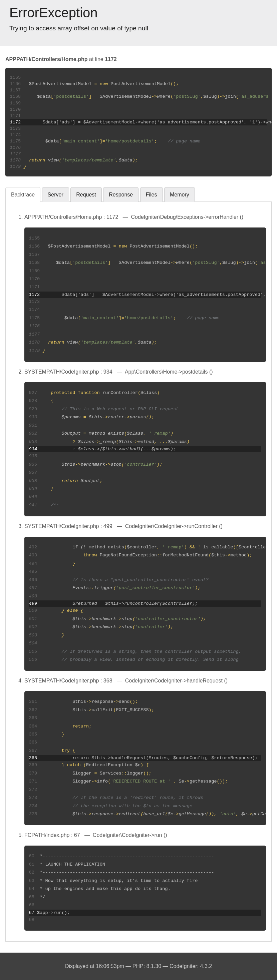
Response (121, 195)
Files (152, 195)
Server (56, 195)
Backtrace (23, 195)
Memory (180, 195)
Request (86, 195)
